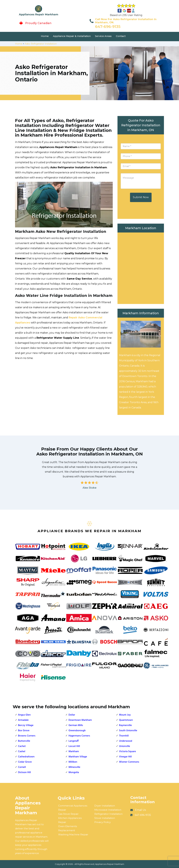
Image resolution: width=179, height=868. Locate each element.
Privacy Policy (103, 822)
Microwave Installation (108, 810)
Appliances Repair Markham (110, 864)
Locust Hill (74, 746)
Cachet (22, 746)
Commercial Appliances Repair (73, 808)
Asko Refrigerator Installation (41, 44)
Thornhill (124, 736)
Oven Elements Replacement (68, 828)
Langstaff (74, 741)
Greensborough (77, 731)
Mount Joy (125, 715)
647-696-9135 (108, 27)
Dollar (72, 715)
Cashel (22, 752)
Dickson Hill (24, 772)
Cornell (22, 767)
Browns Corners (27, 736)
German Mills (76, 725)
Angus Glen (24, 715)
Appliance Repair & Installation (72, 36)
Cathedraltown (26, 757)
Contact (121, 36)
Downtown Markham (80, 720)
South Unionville (128, 731)
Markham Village (78, 757)
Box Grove (24, 731)
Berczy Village (26, 725)
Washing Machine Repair (73, 834)
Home (45, 36)
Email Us (140, 810)
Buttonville (24, 741)
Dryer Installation (105, 806)
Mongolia (74, 772)
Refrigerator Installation (108, 814)
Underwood (126, 741)
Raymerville (125, 725)
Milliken (73, 762)
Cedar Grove (25, 762)
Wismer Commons (129, 762)
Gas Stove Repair (68, 814)
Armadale (23, 720)
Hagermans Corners (79, 736)
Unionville (125, 746)
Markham (74, 752)
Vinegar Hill (125, 757)
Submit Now (141, 197)
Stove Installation (105, 818)
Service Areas (103, 36)
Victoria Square (127, 752)
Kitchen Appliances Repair (70, 820)
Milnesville (74, 767)
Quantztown (126, 720)
